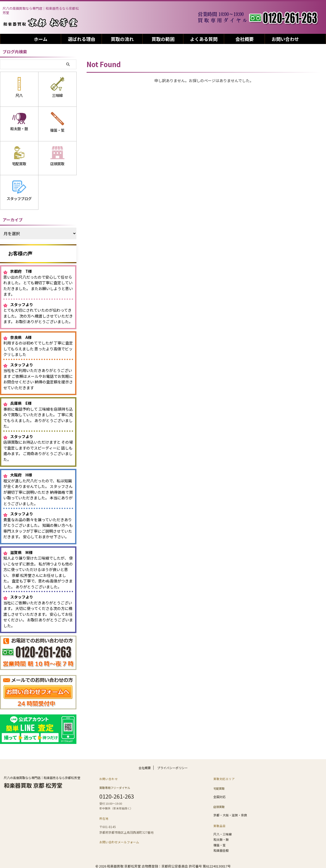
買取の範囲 (163, 39)
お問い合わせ (285, 39)
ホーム (41, 39)
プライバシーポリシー (172, 766)
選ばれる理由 (81, 39)
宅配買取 (219, 786)
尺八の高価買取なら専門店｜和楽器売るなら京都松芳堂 (42, 776)
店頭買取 (219, 803)
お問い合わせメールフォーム (119, 839)
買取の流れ (122, 39)
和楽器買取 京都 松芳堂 (33, 783)
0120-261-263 (117, 793)
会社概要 (244, 39)
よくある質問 (204, 39)
